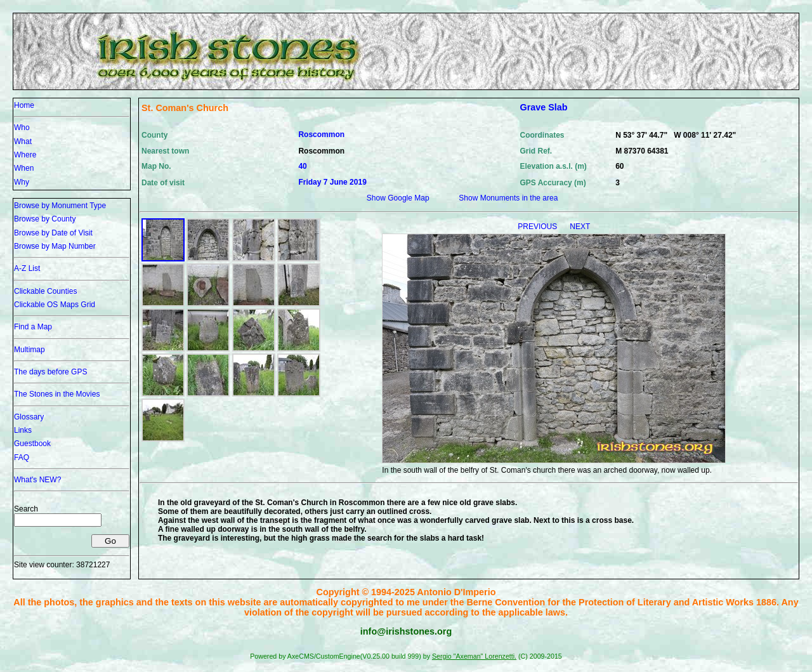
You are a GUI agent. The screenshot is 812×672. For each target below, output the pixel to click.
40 (302, 166)
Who (22, 128)
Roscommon (321, 135)
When (24, 168)
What (23, 142)
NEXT (580, 227)
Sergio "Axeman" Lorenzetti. (474, 656)
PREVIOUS (538, 227)
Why (22, 182)
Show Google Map (398, 198)
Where (25, 155)
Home (24, 105)
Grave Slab (543, 107)
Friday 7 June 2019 (332, 182)
